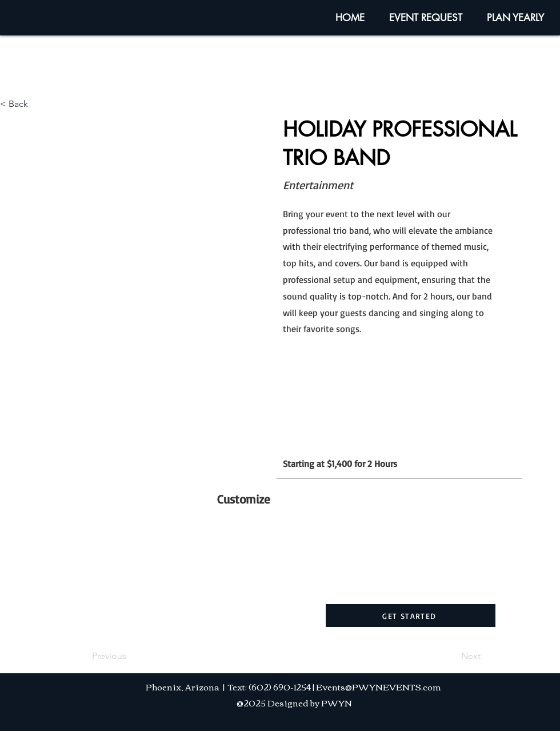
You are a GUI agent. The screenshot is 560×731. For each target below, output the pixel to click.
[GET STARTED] (411, 616)
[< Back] (38, 104)
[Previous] (130, 656)
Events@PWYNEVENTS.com (379, 686)
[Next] (452, 656)
